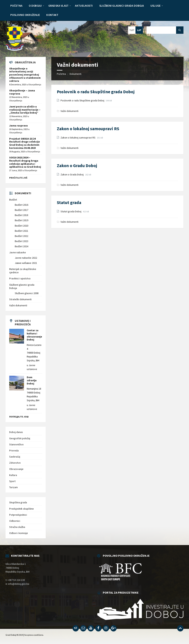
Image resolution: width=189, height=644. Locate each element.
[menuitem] (16, 6)
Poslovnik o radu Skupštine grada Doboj (96, 92)
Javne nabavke (18, 252)
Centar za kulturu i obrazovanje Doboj (34, 335)
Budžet (13, 200)
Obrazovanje (16, 469)
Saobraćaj (15, 457)
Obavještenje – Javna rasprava (22, 92)
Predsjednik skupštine (22, 509)
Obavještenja (35, 84)
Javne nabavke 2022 (26, 258)
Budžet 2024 (22, 246)
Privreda (14, 451)
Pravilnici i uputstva (20, 278)
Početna (61, 74)
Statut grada (69, 202)
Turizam (13, 487)
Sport (12, 481)
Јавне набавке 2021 (26, 263)
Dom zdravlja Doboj (32, 380)
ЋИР (132, 30)
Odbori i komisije (19, 533)
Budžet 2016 (22, 205)
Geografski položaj (20, 438)
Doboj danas (16, 432)
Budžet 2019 (22, 220)
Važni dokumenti (69, 111)
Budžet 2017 (22, 210)
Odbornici (15, 521)
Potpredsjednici (18, 515)
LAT (139, 30)
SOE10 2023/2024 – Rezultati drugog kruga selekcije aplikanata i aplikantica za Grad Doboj (25, 162)
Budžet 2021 (22, 231)
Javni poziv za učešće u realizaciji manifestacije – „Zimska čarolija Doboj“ (25, 110)
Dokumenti (75, 74)
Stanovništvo (16, 444)
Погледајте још (19, 417)
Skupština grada (18, 502)
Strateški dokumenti (20, 299)
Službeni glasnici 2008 (27, 293)
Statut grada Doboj (71, 211)
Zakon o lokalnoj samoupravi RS (88, 129)
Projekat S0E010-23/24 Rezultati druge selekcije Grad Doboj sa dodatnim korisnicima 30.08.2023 (25, 143)
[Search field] (165, 30)
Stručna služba (17, 527)
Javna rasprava (18, 126)
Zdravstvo (15, 463)
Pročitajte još (18, 178)
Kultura (13, 475)
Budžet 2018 (22, 215)
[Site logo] (15, 50)
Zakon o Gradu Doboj (77, 166)
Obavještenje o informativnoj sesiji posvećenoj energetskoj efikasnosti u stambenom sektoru (25, 75)
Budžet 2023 (22, 241)
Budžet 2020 (22, 226)
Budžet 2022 (22, 236)
